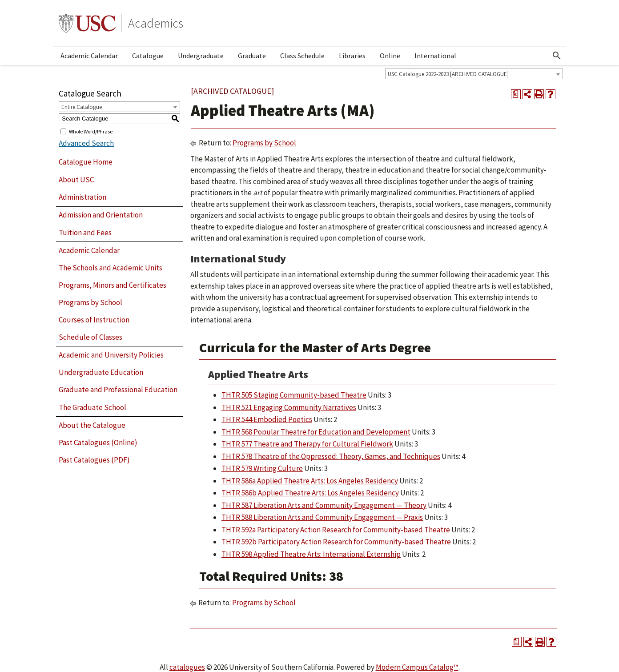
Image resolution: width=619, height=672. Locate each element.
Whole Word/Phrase (91, 131)
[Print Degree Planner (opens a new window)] (516, 94)
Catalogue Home (86, 162)
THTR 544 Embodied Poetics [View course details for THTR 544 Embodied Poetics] (267, 419)
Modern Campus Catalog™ (417, 667)
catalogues (187, 667)
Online (390, 56)
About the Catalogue (92, 425)
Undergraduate (201, 56)
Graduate (252, 56)
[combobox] (474, 74)
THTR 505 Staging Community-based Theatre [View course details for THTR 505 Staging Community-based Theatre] (294, 395)
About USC (76, 180)
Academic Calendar (89, 56)
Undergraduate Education (101, 372)
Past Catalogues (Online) (98, 443)
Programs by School (90, 302)
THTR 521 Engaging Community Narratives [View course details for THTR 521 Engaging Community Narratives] (289, 407)
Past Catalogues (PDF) (94, 460)
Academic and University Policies (111, 355)
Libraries (352, 56)
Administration (82, 197)
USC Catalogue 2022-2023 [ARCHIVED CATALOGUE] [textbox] (448, 74)
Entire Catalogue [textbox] (82, 107)
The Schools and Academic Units (111, 268)
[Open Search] (557, 56)
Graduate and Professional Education (118, 390)
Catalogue (148, 56)
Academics (156, 23)
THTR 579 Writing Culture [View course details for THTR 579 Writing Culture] (262, 468)
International (435, 56)
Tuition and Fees (85, 233)
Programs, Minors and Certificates (113, 285)
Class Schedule (302, 56)
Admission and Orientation (101, 215)
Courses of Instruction (94, 320)
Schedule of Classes (90, 337)
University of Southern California (87, 23)
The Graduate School (92, 407)
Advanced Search (86, 143)
